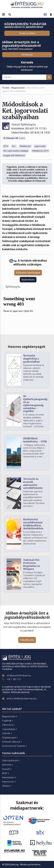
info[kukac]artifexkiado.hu (19, 676)
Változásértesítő (11, 761)
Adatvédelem (9, 777)
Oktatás (7, 786)
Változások (8, 725)
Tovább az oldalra (27, 33)
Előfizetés (8, 765)
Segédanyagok (10, 738)
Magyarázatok (18, 88)
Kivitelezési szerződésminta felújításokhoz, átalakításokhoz (33, 524)
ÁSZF (6, 773)
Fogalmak (7, 721)
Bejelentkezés (28, 280)
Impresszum (9, 782)
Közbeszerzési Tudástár (14, 746)
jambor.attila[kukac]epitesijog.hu (22, 699)
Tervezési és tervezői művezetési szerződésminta (33, 483)
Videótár (7, 733)
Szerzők (7, 769)
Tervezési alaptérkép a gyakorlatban (32, 359)
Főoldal (6, 88)
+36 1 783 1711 (14, 679)
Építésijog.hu (13, 287)
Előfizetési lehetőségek (28, 273)
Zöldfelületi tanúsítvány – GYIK (35, 440)
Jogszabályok (9, 729)
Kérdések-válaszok (12, 742)
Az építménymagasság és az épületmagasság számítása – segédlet (35, 404)
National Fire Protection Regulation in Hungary (32, 564)
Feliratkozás (27, 55)
